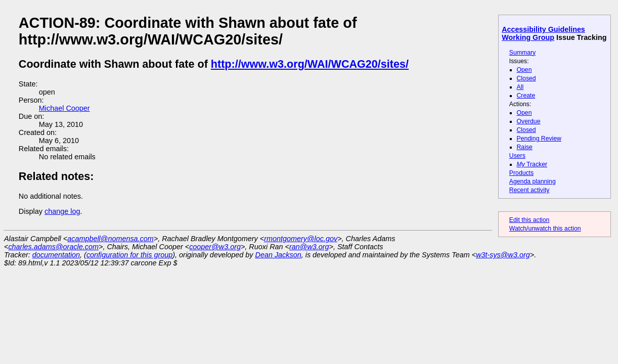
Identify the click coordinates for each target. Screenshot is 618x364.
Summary (522, 53)
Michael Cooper (64, 108)
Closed (526, 78)
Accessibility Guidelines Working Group (543, 33)
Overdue (529, 121)
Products (521, 173)
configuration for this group (129, 255)
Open (524, 70)
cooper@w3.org (215, 247)
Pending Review (539, 139)
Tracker (532, 164)
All (520, 87)
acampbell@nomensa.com (111, 239)
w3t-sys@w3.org (503, 255)
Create (526, 96)
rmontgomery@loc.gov (301, 239)
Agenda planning (533, 181)
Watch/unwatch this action (545, 229)
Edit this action (529, 220)
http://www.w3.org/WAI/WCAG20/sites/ (310, 64)
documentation (56, 255)
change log (62, 211)
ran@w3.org (309, 247)
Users (517, 156)
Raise (525, 147)
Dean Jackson (278, 255)
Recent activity (529, 190)
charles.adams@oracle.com (53, 247)
